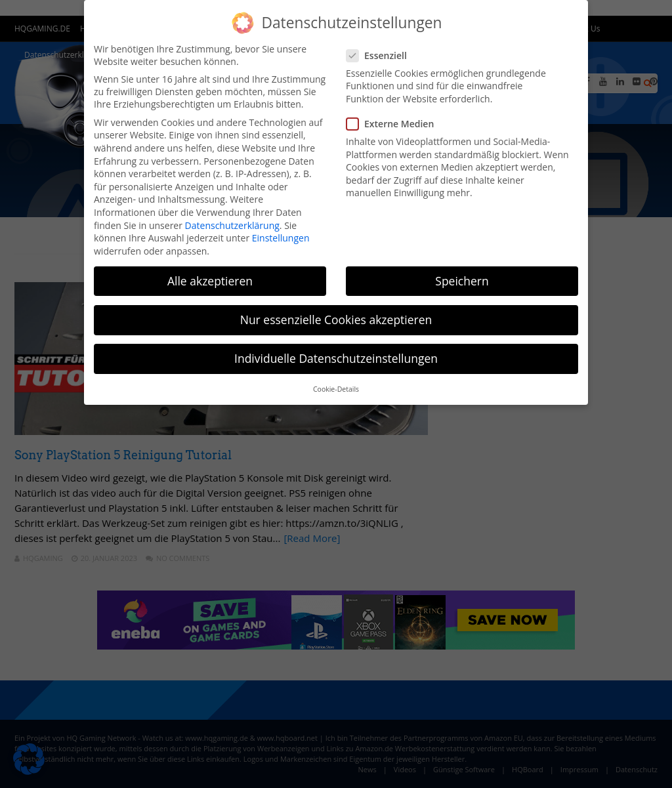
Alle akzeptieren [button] (210, 281)
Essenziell (381, 55)
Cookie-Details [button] (336, 389)
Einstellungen (281, 238)
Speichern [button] (462, 281)
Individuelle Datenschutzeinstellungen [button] (336, 358)
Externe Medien (394, 124)
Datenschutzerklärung (232, 225)
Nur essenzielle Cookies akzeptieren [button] (336, 320)
